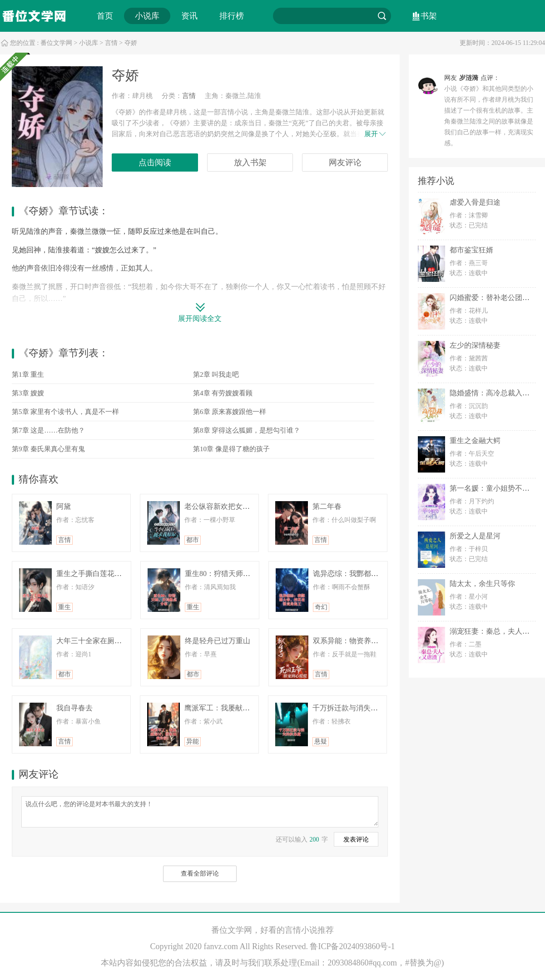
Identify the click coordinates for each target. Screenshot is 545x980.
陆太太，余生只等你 (482, 584)
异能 (193, 741)
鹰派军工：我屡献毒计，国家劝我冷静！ (250, 708)
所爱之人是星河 (475, 536)
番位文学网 (56, 43)
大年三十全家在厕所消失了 (100, 641)
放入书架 (250, 163)
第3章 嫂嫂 (28, 393)
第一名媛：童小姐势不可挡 (493, 488)
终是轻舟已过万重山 (218, 641)
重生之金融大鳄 (475, 441)
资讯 (189, 16)
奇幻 (321, 607)
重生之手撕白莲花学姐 (93, 574)
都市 (193, 540)
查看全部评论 (200, 874)
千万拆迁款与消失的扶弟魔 (356, 708)
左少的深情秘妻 (475, 345)
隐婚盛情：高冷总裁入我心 (493, 393)
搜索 (382, 16)
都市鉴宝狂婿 (471, 250)
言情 (111, 43)
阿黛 (64, 506)
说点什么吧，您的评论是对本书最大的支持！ (200, 811)
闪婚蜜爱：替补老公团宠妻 (493, 298)
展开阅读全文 (200, 318)
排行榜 (232, 16)
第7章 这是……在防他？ (48, 430)
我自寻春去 (74, 708)
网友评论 (345, 163)
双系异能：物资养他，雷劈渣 (360, 641)
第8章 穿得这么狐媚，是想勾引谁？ (247, 430)
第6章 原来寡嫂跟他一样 (230, 412)
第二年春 (327, 506)
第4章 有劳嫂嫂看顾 (223, 393)
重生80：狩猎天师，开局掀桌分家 (239, 574)
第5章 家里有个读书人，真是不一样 (65, 412)
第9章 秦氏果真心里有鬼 (48, 449)
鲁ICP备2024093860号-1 (352, 946)
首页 (105, 16)
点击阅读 (155, 163)
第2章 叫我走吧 (216, 374)
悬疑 (321, 741)
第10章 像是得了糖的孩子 (231, 449)
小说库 (147, 16)
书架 (429, 16)
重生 (64, 607)
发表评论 (356, 840)
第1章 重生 (28, 374)
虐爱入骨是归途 (475, 202)
